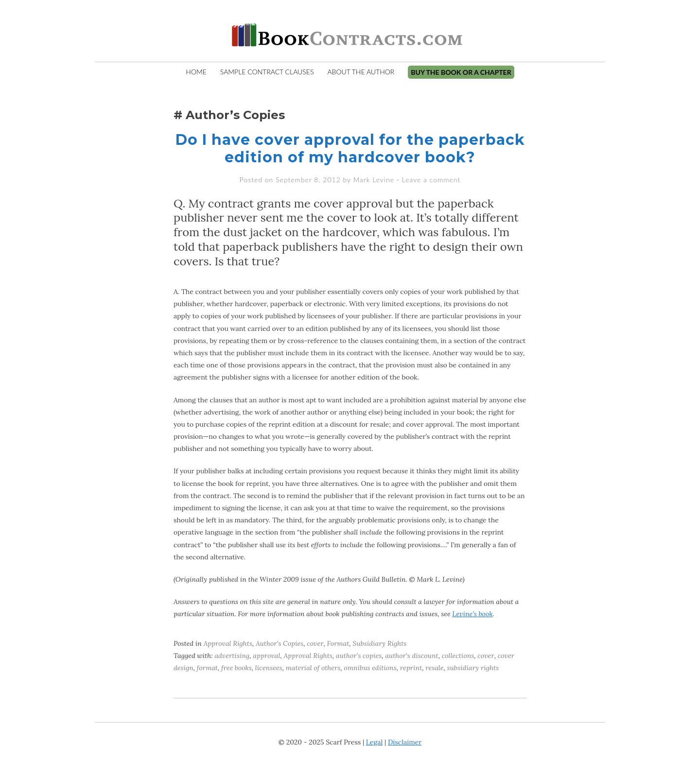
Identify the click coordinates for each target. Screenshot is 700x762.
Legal (374, 742)
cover (315, 643)
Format (338, 643)
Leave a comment (431, 180)
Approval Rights (228, 643)
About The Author (361, 72)
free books (236, 668)
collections (458, 656)
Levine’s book (472, 614)
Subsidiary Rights (379, 643)
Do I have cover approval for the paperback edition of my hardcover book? (350, 148)
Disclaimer (405, 742)
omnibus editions (370, 668)
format (207, 668)
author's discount (411, 656)
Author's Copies (280, 643)
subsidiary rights (473, 668)
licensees (269, 668)
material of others (313, 668)
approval (266, 656)
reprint (411, 668)
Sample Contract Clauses (267, 72)
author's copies (359, 656)
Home (196, 72)
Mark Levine (374, 180)
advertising (232, 656)
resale (434, 668)
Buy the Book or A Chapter (461, 72)
